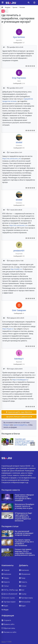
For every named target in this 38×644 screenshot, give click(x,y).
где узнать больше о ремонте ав (19, 417)
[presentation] (5, 444)
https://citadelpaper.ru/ (20, 380)
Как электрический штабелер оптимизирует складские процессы (24, 533)
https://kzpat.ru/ (8, 329)
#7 (4, 369)
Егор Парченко (19, 78)
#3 (4, 152)
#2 (4, 88)
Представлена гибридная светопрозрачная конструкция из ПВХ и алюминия (24, 498)
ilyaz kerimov (19, 37)
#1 (4, 47)
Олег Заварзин (19, 310)
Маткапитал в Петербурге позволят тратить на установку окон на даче (24, 506)
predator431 (19, 251)
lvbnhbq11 (19, 359)
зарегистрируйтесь (20, 425)
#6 (4, 318)
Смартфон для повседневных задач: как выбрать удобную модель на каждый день (24, 442)
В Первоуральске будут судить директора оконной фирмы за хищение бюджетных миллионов (23, 517)
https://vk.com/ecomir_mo (12, 159)
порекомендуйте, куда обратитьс (19, 412)
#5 (4, 261)
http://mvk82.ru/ (16, 269)
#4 (4, 210)
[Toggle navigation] (34, 3)
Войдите (7, 425)
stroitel (19, 142)
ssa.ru (4, 642)
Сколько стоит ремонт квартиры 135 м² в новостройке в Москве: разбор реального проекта (25, 552)
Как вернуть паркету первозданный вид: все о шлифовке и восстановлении (24, 543)
